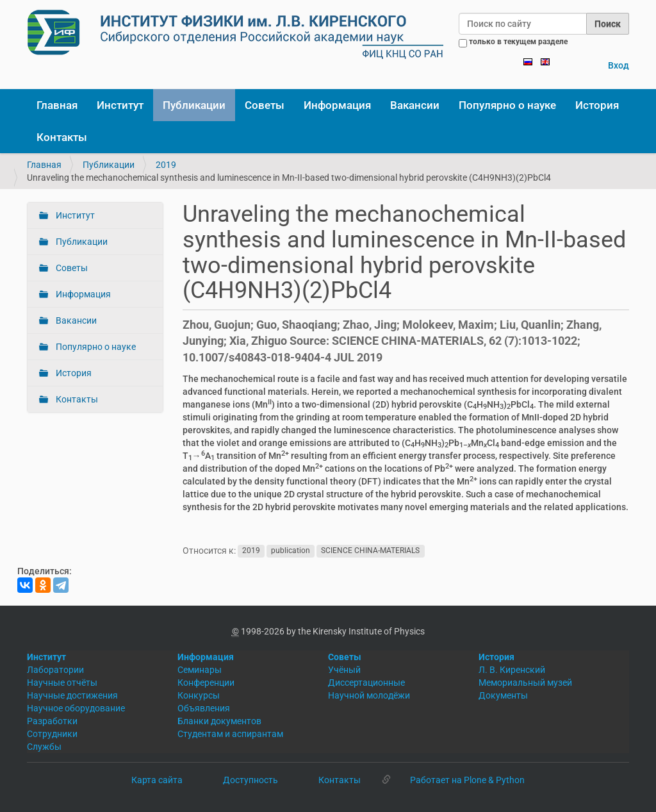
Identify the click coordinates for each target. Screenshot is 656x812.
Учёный (344, 670)
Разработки (52, 721)
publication (291, 551)
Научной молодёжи (369, 695)
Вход (619, 65)
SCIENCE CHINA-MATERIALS (370, 551)
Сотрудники (52, 734)
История (597, 105)
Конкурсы (199, 695)
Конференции (206, 683)
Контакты (62, 137)
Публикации (194, 105)
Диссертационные (366, 683)
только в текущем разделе (518, 42)
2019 (166, 165)
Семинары (200, 670)
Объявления (204, 708)
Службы (44, 747)
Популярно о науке (507, 105)
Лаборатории (55, 670)
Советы (265, 105)
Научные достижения (72, 695)
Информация (337, 105)
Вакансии (415, 105)
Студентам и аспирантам (230, 734)
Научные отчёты (62, 683)
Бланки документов (219, 721)
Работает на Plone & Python (467, 780)
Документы (503, 695)
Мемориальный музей (525, 683)
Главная (57, 105)
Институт (120, 105)
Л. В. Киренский (512, 670)
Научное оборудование (76, 708)
